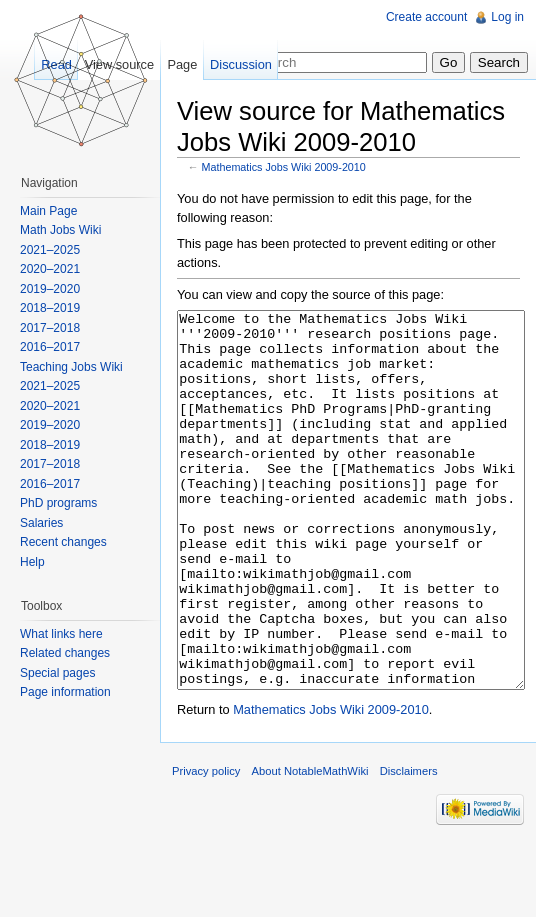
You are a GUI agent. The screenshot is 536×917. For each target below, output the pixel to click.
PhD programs (58, 503)
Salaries (41, 523)
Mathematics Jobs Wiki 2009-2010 (284, 167)
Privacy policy (206, 846)
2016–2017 (50, 347)
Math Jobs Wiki (60, 230)
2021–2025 (50, 250)
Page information (65, 692)
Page (182, 64)
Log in (507, 17)
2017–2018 (50, 328)
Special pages (57, 673)
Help (32, 562)
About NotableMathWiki (310, 846)
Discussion (241, 64)
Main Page (48, 211)
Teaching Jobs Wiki (71, 367)
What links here (61, 634)
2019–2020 (50, 289)
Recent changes (63, 542)
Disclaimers (409, 846)
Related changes (65, 653)
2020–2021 (50, 269)
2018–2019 (50, 308)
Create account (426, 17)
